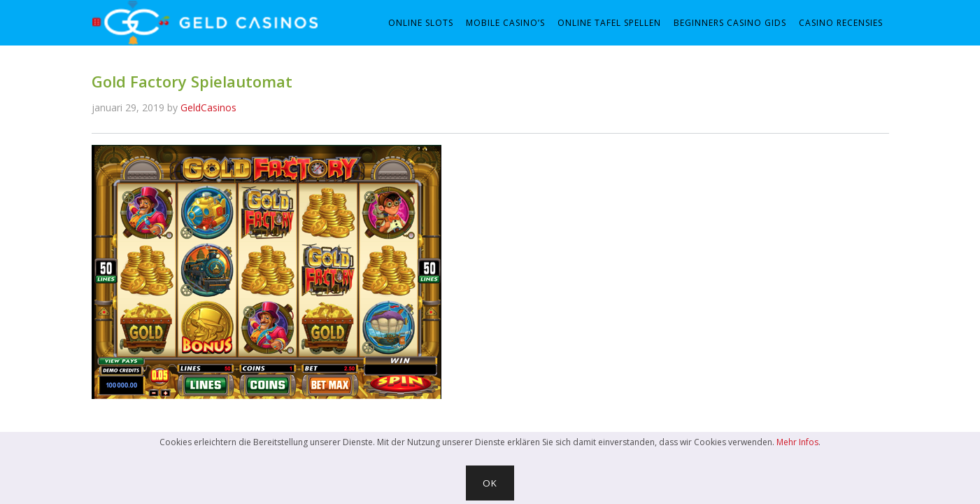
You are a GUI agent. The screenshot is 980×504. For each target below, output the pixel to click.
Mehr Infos (797, 442)
